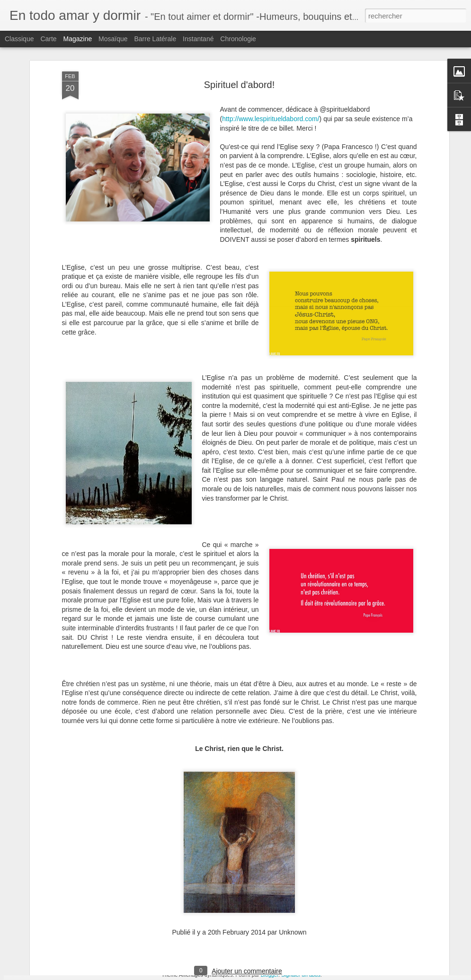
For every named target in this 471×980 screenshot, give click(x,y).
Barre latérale (155, 39)
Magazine (78, 39)
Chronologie (238, 39)
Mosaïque (113, 39)
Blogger (270, 975)
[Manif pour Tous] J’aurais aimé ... (203, 862)
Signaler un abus (301, 975)
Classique (19, 39)
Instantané (198, 39)
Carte (48, 39)
